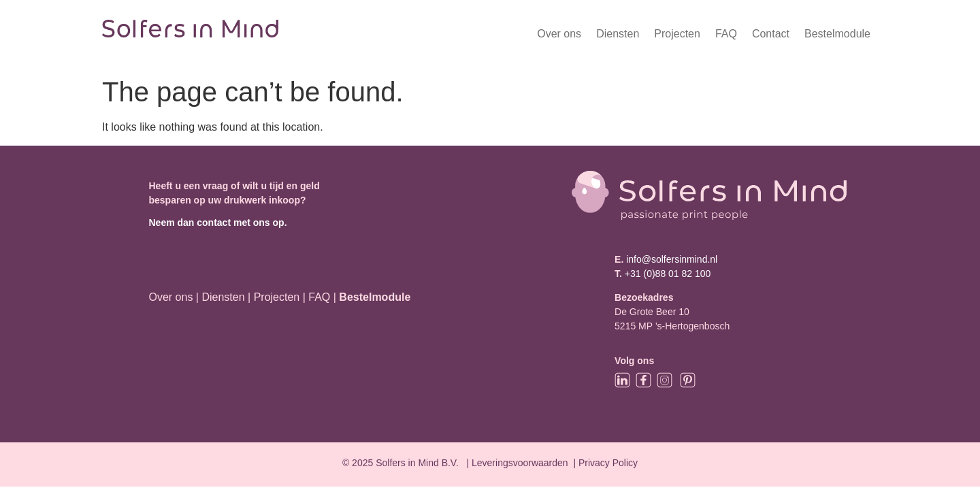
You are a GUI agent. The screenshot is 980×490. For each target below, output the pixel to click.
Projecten (677, 34)
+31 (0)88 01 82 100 (668, 274)
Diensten (618, 34)
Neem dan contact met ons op (216, 223)
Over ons (559, 34)
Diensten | (226, 297)
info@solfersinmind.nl (670, 259)
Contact (771, 34)
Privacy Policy (608, 463)
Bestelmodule (837, 34)
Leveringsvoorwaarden (520, 463)
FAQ (726, 34)
